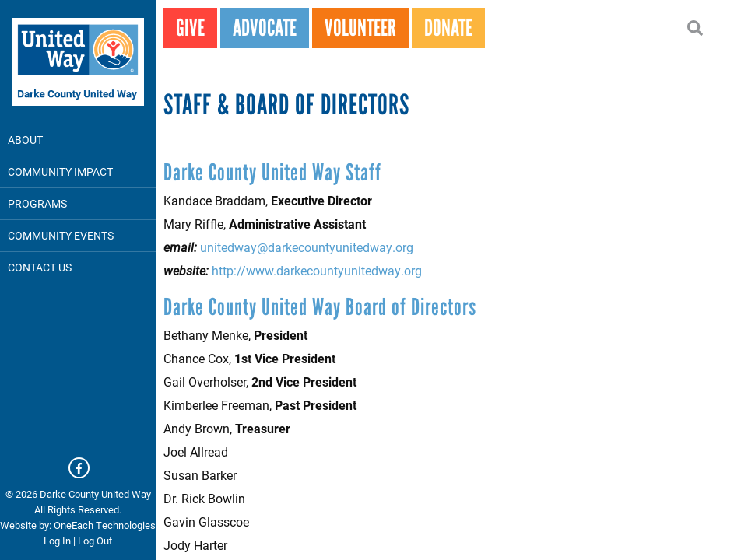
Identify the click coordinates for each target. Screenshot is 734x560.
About (25, 140)
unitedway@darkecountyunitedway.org (307, 247)
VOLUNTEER (360, 28)
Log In (57, 541)
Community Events (61, 235)
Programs (37, 203)
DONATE (448, 28)
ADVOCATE (265, 28)
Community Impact (60, 171)
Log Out (95, 541)
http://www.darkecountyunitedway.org (317, 270)
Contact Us (40, 267)
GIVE (190, 28)
